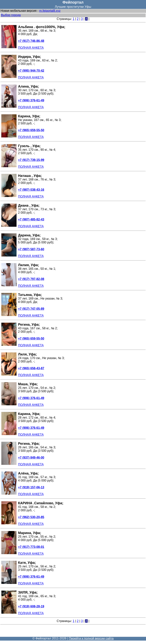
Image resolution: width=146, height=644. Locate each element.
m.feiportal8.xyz (50, 11)
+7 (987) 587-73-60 (31, 249)
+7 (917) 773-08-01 (31, 547)
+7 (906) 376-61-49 (31, 100)
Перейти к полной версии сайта (91, 638)
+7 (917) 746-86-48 (31, 41)
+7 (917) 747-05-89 (31, 309)
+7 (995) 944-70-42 (31, 71)
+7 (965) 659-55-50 (31, 130)
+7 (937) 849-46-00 (31, 458)
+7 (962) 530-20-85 (31, 517)
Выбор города (11, 15)
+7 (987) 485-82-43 (31, 219)
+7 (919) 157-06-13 (31, 487)
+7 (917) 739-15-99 (31, 160)
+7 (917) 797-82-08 (31, 279)
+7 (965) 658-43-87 (31, 368)
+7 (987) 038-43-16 (31, 190)
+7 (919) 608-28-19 (31, 606)
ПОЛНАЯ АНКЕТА (31, 48)
